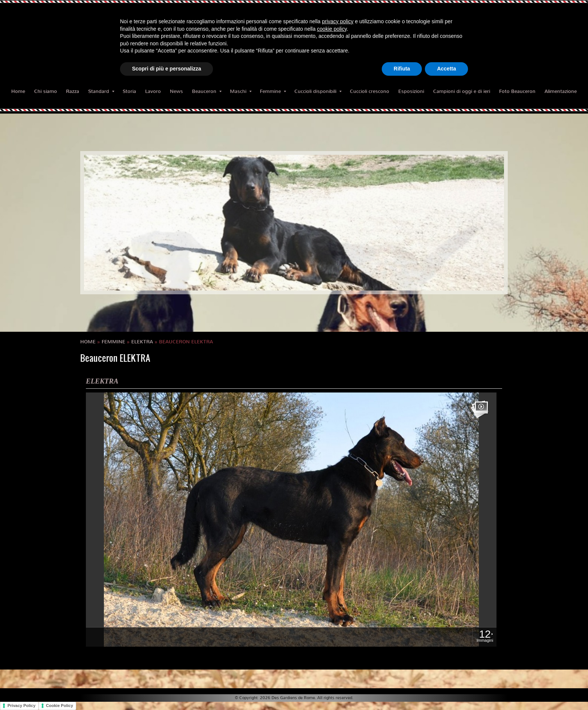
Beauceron (207, 91)
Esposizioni (411, 91)
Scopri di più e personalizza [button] (166, 69)
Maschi (241, 91)
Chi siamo (46, 91)
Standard (101, 91)
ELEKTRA (142, 342)
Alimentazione (561, 91)
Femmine (273, 91)
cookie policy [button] (332, 29)
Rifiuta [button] (402, 69)
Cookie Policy (60, 706)
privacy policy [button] (338, 21)
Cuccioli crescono (370, 91)
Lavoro (153, 91)
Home (18, 91)
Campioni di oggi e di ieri (462, 91)
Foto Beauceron (517, 91)
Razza (73, 91)
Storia (129, 91)
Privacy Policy (22, 706)
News (176, 91)
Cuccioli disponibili (318, 91)
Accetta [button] (446, 69)
